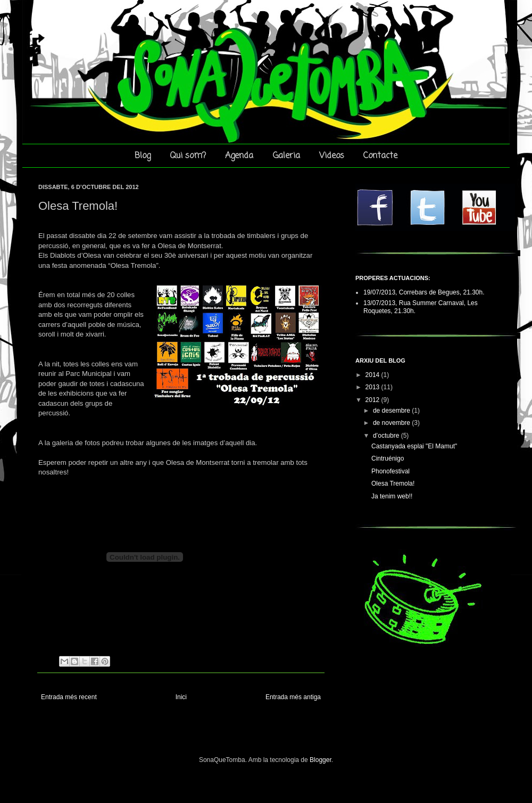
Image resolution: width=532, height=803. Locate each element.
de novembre (392, 423)
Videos (332, 156)
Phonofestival (390, 471)
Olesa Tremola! (393, 484)
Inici (181, 697)
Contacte (380, 156)
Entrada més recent (69, 697)
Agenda (239, 156)
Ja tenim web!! (392, 496)
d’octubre (387, 436)
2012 (373, 400)
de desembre (392, 411)
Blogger (321, 760)
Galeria (286, 156)
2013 (373, 387)
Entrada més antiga (293, 697)
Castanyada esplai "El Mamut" (414, 446)
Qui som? (188, 156)
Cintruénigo (388, 458)
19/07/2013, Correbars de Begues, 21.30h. (424, 292)
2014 (373, 375)
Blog (143, 156)
